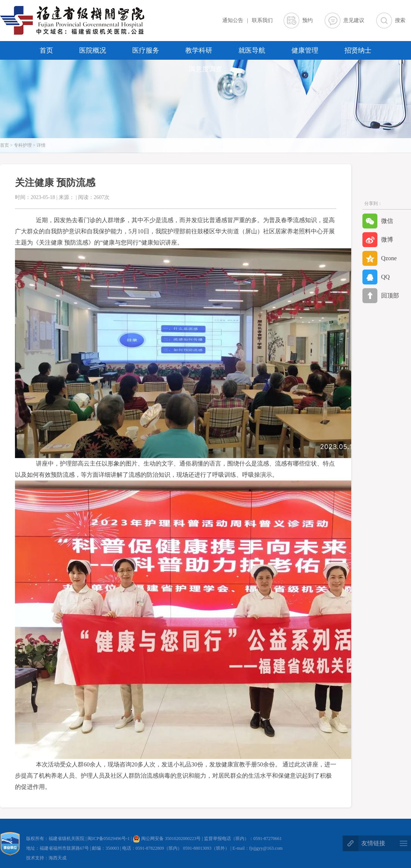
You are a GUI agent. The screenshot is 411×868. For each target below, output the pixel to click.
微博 (378, 240)
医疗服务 (146, 50)
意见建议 (354, 20)
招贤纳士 (358, 50)
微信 (378, 221)
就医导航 (252, 50)
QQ (376, 277)
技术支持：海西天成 (46, 858)
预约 (308, 20)
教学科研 (199, 50)
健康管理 (305, 50)
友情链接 (373, 843)
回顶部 (381, 296)
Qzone (380, 258)
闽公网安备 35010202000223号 (167, 839)
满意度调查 (205, 69)
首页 (46, 50)
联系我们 (262, 20)
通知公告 (233, 20)
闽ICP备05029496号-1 (109, 839)
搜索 (400, 20)
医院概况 (93, 50)
